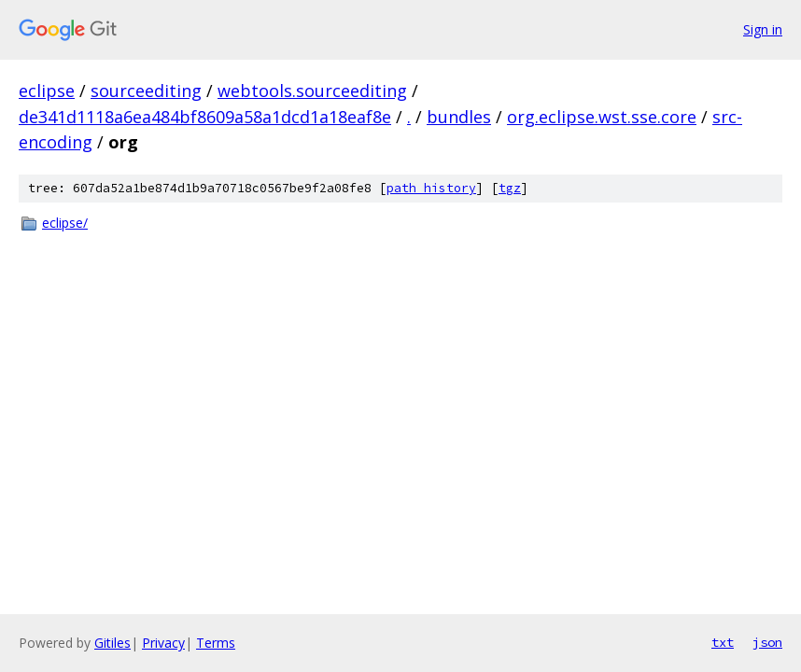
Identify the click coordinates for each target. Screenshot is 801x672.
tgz (510, 188)
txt (723, 642)
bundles (459, 117)
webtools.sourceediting (312, 91)
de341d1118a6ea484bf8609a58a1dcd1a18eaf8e (205, 117)
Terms (216, 643)
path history (431, 188)
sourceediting (146, 91)
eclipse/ (65, 223)
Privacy (163, 643)
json (767, 642)
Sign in (763, 29)
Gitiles (112, 643)
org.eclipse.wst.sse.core (602, 117)
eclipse (47, 91)
